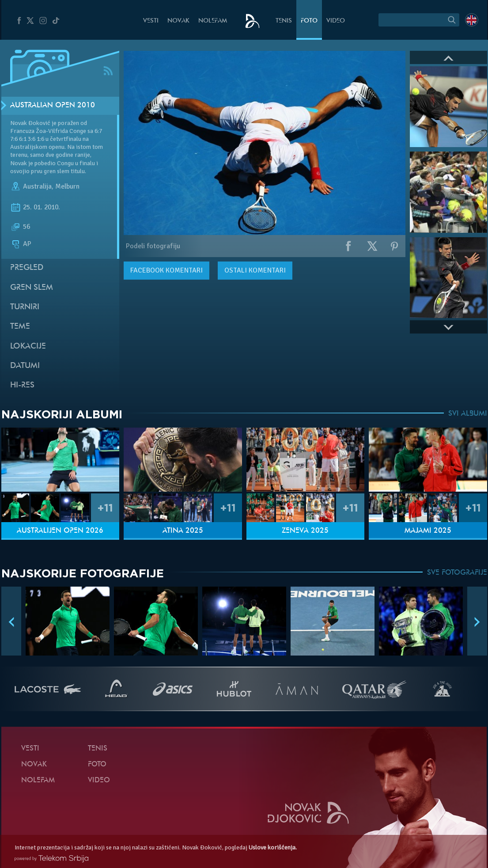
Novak (178, 21)
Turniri (25, 307)
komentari (166, 270)
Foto (309, 21)
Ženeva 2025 (305, 531)
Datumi (25, 366)
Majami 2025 (428, 531)
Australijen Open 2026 (60, 531)
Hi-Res (22, 385)
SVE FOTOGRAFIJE (457, 573)
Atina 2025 (183, 531)
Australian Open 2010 (53, 106)
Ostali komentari (255, 270)
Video (336, 21)
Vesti (151, 21)
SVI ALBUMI (468, 414)
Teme (20, 327)
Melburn (67, 186)
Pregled (27, 268)
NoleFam (213, 21)
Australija (37, 186)
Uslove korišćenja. (273, 847)
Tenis (284, 21)
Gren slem (32, 288)
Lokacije (28, 347)
